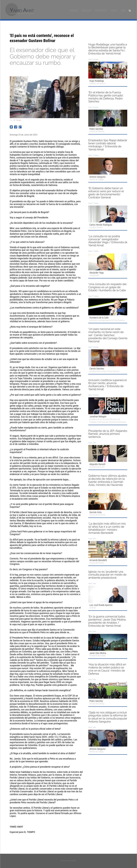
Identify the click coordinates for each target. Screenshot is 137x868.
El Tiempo (17, 120)
